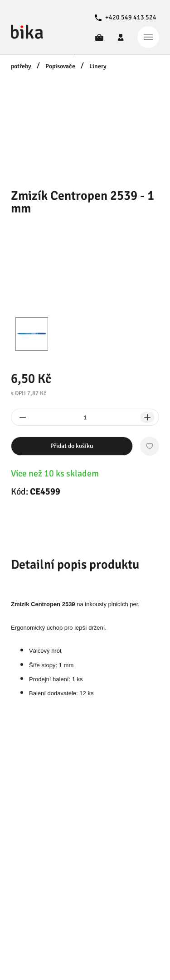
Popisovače (60, 66)
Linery (98, 66)
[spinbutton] (85, 417)
